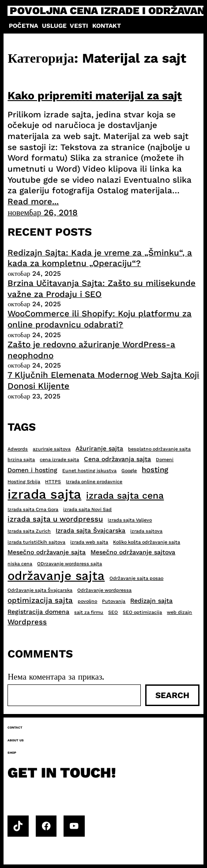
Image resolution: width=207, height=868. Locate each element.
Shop (12, 753)
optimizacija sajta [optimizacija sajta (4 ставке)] (40, 600)
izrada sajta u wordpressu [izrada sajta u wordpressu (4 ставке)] (55, 519)
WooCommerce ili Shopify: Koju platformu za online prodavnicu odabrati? (100, 319)
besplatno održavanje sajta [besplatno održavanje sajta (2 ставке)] (159, 449)
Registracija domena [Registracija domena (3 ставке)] (38, 612)
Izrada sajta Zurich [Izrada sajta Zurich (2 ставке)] (29, 531)
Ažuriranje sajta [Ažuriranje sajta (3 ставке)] (99, 448)
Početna (23, 26)
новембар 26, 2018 (43, 212)
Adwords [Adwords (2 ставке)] (18, 449)
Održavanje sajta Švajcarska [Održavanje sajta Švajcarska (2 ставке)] (40, 590)
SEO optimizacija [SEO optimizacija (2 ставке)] (142, 612)
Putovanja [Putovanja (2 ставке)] (114, 601)
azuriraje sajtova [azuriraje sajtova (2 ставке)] (52, 449)
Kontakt (107, 26)
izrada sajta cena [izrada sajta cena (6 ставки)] (125, 495)
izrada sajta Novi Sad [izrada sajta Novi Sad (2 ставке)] (87, 509)
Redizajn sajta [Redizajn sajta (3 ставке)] (151, 601)
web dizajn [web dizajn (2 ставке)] (179, 612)
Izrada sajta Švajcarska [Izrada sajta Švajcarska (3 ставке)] (90, 530)
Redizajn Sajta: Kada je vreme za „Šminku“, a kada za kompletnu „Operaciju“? (100, 258)
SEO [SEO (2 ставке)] (113, 612)
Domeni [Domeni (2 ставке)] (165, 460)
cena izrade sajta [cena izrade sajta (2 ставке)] (59, 460)
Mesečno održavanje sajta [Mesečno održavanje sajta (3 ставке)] (47, 552)
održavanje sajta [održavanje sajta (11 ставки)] (56, 576)
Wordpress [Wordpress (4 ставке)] (27, 622)
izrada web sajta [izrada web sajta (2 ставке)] (89, 542)
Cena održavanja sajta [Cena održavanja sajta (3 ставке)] (117, 459)
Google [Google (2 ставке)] (129, 471)
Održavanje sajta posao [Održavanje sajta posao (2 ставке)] (136, 578)
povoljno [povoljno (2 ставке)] (87, 601)
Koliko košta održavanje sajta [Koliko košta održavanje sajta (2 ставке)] (147, 542)
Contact (15, 727)
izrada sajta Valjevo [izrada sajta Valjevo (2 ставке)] (130, 520)
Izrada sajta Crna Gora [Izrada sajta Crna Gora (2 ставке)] (33, 509)
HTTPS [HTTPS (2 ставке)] (53, 482)
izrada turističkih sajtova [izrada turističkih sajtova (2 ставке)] (36, 542)
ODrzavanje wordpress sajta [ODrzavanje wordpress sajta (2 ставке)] (70, 564)
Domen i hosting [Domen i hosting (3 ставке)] (32, 470)
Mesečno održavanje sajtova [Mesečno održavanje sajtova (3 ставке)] (133, 552)
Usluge (54, 26)
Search (172, 695)
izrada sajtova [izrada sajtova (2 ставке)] (146, 531)
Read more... (33, 201)
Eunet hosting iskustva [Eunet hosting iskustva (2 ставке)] (89, 471)
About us (16, 740)
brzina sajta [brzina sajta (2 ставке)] (21, 460)
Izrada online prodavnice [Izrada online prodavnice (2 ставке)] (94, 482)
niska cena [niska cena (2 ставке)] (20, 564)
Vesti (79, 26)
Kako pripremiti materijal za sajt (95, 96)
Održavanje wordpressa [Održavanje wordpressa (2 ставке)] (104, 590)
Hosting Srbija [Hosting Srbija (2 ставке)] (24, 482)
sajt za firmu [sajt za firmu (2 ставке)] (89, 612)
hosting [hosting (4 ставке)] (155, 470)
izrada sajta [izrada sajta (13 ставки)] (44, 494)
